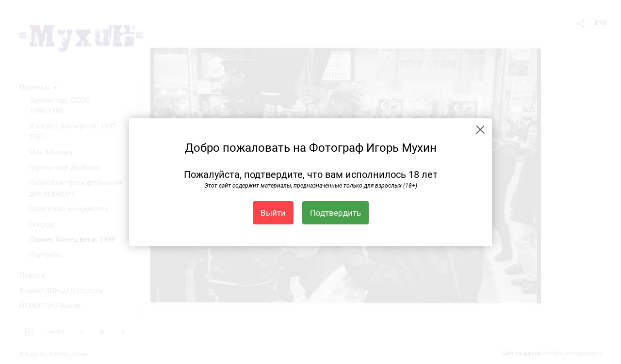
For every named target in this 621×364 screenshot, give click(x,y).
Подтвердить (335, 213)
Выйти (273, 213)
